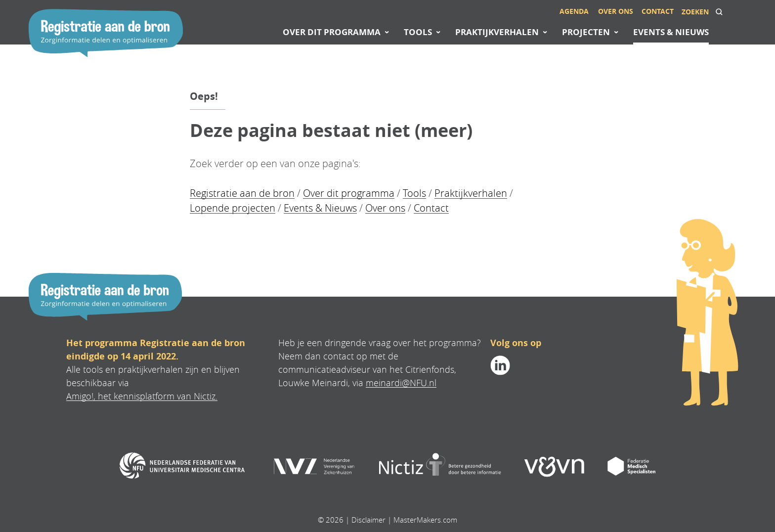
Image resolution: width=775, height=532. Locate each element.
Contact (431, 208)
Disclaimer (368, 520)
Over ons (385, 208)
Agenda (574, 11)
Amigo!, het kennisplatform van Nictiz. (142, 396)
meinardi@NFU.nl (401, 383)
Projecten (586, 32)
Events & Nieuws (320, 208)
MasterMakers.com (425, 520)
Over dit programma (349, 193)
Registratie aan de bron (242, 193)
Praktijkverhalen (471, 193)
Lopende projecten (233, 208)
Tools (414, 193)
